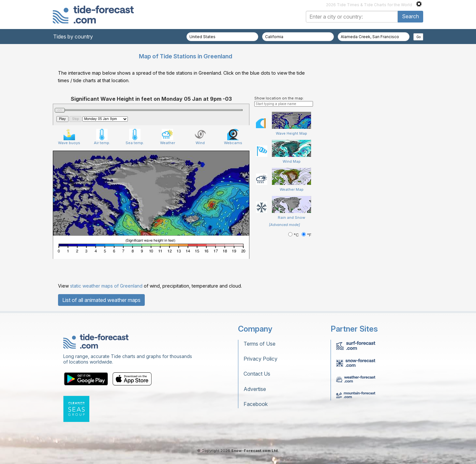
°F (306, 235)
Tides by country (73, 37)
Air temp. (102, 137)
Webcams (233, 137)
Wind (200, 137)
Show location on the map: (279, 98)
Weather (168, 137)
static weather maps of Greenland (106, 286)
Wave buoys (69, 137)
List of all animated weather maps (101, 300)
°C (294, 235)
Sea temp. (135, 137)
